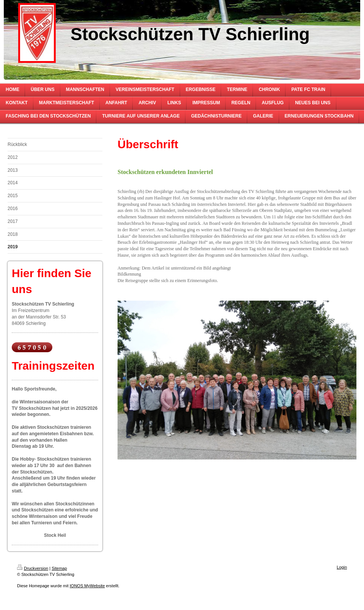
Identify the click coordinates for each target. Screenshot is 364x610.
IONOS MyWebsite (87, 586)
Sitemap (59, 568)
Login (342, 567)
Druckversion (33, 568)
